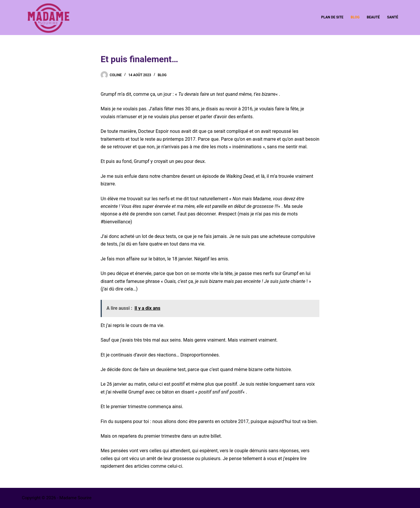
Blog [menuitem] (355, 17)
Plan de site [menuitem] (332, 17)
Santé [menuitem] (393, 17)
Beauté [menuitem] (373, 17)
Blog (162, 75)
